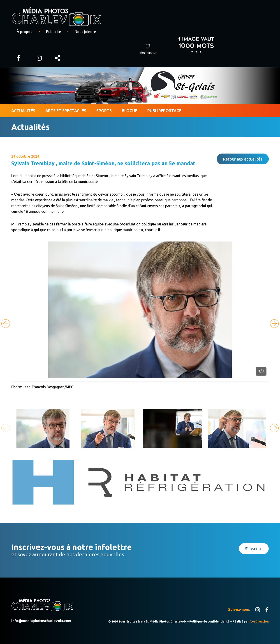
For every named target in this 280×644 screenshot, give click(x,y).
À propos (24, 32)
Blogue (130, 111)
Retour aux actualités (243, 159)
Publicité (53, 32)
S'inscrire (254, 549)
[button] (274, 324)
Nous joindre (85, 32)
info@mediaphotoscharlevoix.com (41, 621)
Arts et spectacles (66, 111)
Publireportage (164, 111)
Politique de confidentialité (209, 621)
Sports (104, 111)
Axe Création (259, 621)
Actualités (23, 111)
